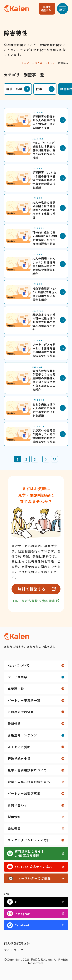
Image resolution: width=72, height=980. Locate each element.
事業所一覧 (16, 689)
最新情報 (14, 724)
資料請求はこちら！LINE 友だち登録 (29, 853)
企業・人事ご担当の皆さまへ (29, 782)
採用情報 (14, 817)
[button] (63, 9)
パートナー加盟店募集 (24, 793)
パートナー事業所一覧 (24, 700)
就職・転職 (14, 89)
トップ (25, 63)
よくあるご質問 (19, 747)
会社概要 (14, 828)
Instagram (23, 914)
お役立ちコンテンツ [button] (22, 735)
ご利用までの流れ (21, 712)
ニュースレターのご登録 (33, 878)
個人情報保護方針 (17, 943)
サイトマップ (14, 950)
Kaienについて (19, 665)
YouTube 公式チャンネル (34, 867)
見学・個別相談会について (27, 770)
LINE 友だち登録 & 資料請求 (34, 601)
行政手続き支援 (19, 759)
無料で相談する (46, 9)
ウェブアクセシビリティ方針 (29, 840)
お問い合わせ (17, 805)
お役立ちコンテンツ (43, 63)
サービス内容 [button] (17, 677)
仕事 (39, 89)
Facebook (22, 925)
